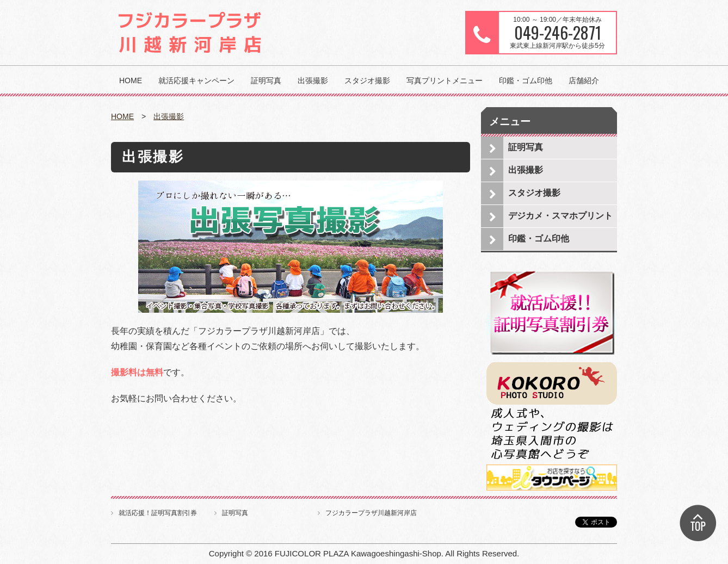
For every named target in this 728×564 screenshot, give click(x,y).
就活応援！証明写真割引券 (158, 513)
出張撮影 (313, 80)
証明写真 (266, 80)
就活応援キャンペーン (196, 80)
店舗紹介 (584, 80)
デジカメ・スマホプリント (560, 216)
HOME (131, 80)
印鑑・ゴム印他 (526, 80)
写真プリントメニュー (445, 80)
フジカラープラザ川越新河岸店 (371, 513)
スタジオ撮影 (367, 80)
